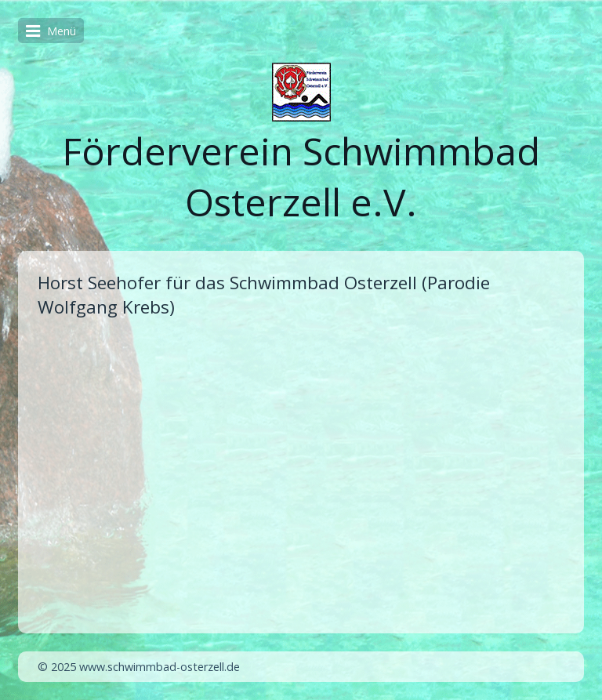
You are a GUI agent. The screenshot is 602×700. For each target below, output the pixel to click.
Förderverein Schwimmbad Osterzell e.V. (301, 176)
